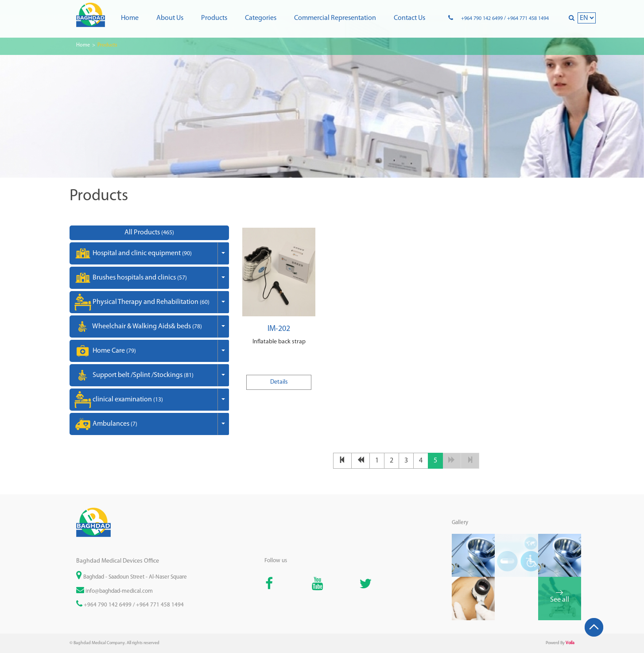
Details (279, 382)
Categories (261, 18)
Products (214, 18)
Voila (570, 643)
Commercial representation (335, 18)
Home (130, 18)
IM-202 (279, 329)
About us (170, 18)
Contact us (409, 18)
